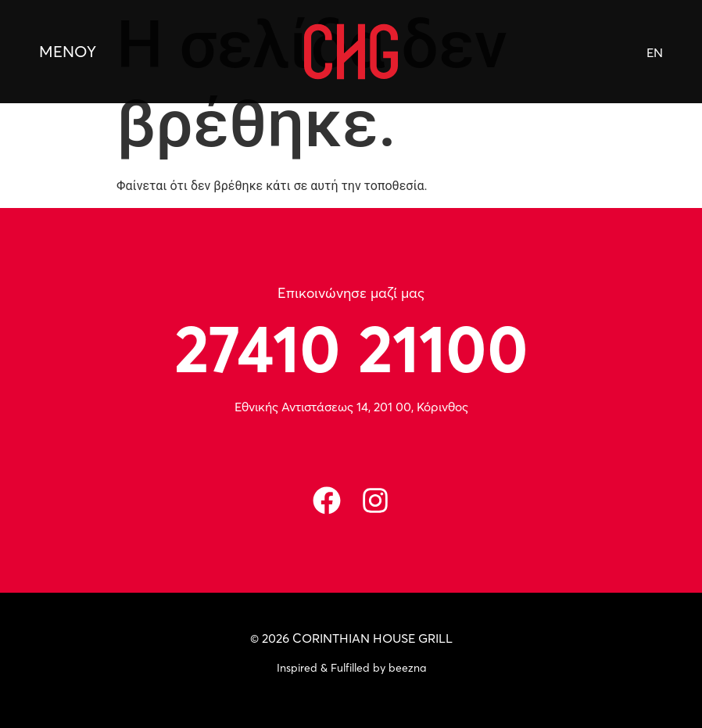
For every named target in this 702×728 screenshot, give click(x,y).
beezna (407, 668)
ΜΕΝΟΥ (68, 51)
